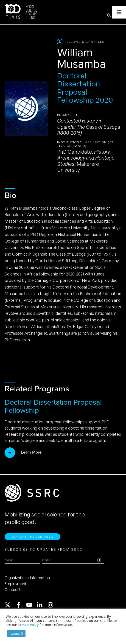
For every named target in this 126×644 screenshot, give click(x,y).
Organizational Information (27, 581)
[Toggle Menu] (119, 12)
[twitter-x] (10, 608)
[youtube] (31, 608)
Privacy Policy (28, 625)
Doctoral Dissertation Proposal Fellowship (53, 406)
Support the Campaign (32, 540)
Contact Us (14, 593)
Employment (15, 587)
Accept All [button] (16, 633)
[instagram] (51, 608)
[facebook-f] (20, 608)
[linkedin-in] (42, 608)
